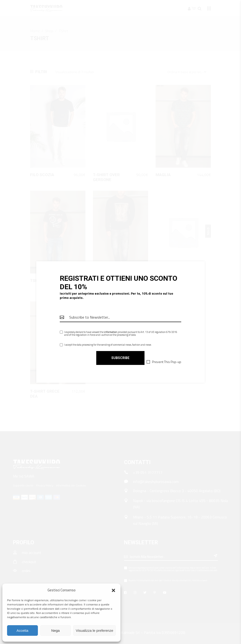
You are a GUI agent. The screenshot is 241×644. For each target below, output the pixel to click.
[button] (113, 590)
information (111, 332)
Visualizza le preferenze (94, 630)
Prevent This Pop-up (167, 362)
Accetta (22, 630)
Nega (56, 630)
